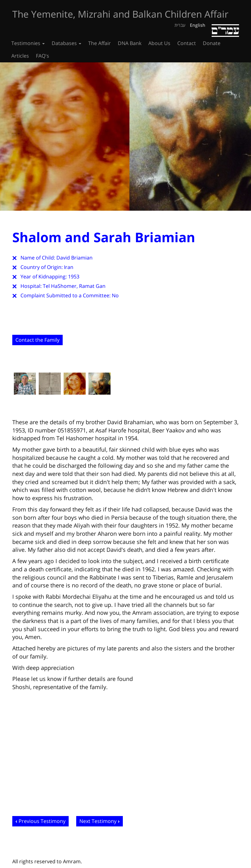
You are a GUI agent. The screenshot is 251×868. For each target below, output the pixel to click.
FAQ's (43, 56)
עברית (180, 25)
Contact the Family (37, 340)
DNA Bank (130, 43)
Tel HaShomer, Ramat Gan (74, 286)
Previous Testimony (42, 821)
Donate (212, 43)
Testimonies (28, 43)
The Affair (100, 43)
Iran (69, 267)
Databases (66, 43)
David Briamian (74, 258)
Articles (20, 56)
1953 (74, 277)
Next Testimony (98, 821)
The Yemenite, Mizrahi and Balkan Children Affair (120, 14)
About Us (159, 43)
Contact (187, 43)
